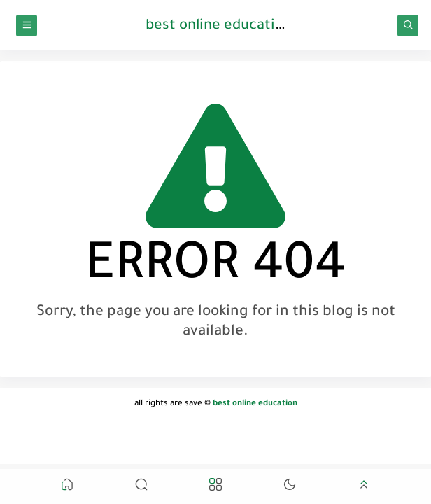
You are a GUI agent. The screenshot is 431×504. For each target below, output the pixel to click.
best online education (219, 27)
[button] (67, 487)
